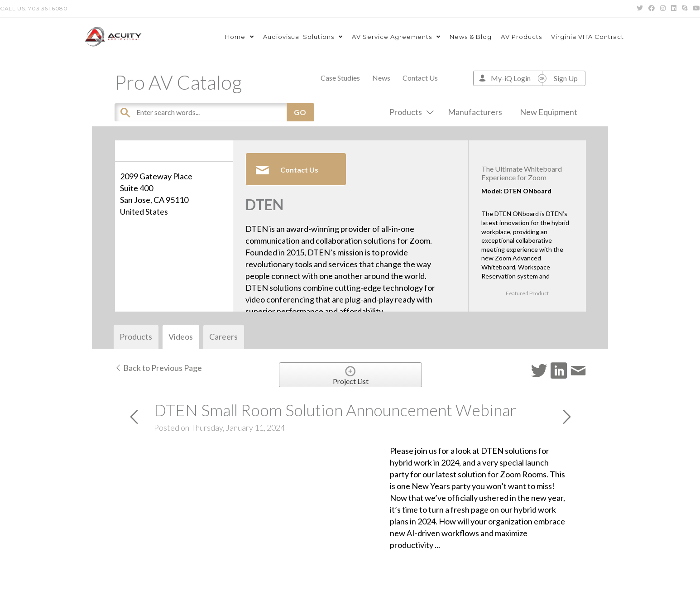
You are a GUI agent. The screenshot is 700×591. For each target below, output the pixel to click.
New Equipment (549, 112)
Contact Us (420, 78)
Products (410, 112)
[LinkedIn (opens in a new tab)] (674, 9)
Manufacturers (475, 112)
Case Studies (340, 78)
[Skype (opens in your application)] (685, 9)
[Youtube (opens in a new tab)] (695, 9)
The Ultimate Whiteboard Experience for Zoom (522, 173)
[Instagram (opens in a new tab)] (663, 9)
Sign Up (566, 78)
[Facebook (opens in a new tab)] (652, 9)
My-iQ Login (511, 78)
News (381, 78)
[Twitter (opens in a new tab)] (640, 9)
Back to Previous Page (158, 368)
